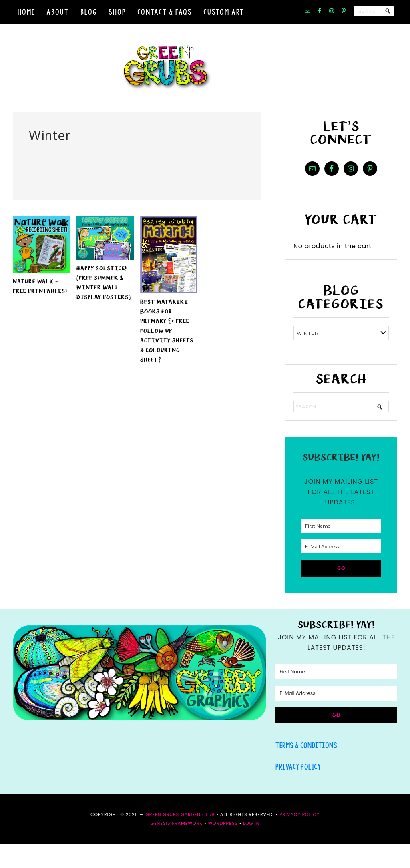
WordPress (223, 848)
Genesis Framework (176, 848)
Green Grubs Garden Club (205, 80)
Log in (251, 848)
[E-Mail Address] (341, 571)
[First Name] (341, 550)
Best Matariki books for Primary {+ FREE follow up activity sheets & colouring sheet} (167, 355)
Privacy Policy (298, 791)
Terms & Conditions (306, 770)
